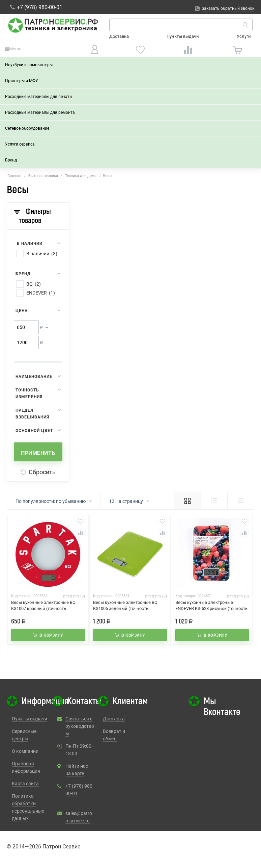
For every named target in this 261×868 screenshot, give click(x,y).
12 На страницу (129, 502)
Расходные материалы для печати (38, 97)
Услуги (244, 36)
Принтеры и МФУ (22, 81)
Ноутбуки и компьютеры (29, 65)
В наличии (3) (42, 254)
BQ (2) (34, 284)
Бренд (11, 160)
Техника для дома (81, 176)
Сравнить (81, 533)
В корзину (51, 635)
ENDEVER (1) (41, 293)
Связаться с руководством (80, 726)
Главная (14, 176)
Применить (38, 453)
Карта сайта (25, 784)
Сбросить (38, 472)
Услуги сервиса (20, 144)
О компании (25, 751)
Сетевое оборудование (27, 128)
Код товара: (21, 596)
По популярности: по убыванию (54, 502)
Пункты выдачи (183, 36)
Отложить (81, 521)
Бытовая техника (43, 176)
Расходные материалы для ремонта (40, 112)
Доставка (119, 36)
